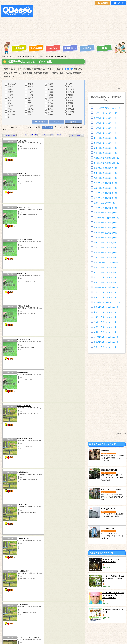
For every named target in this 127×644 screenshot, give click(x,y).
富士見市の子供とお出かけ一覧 (106, 262)
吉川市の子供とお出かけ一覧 (105, 297)
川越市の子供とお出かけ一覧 (105, 113)
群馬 (24, 578)
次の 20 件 (77, 135)
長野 (69, 578)
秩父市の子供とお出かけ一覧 (105, 133)
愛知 (9, 582)
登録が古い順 (77, 127)
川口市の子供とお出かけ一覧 (105, 123)
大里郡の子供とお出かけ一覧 (105, 332)
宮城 (24, 572)
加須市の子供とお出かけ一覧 (105, 148)
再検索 (73, 121)
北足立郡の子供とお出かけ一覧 (106, 307)
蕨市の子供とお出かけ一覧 (104, 203)
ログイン (119, 3)
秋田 (9, 578)
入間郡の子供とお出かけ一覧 (105, 312)
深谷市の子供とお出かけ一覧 (105, 183)
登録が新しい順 (61, 127)
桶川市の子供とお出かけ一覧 (105, 243)
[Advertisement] (66, 23)
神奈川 (54, 578)
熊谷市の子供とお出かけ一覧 (105, 118)
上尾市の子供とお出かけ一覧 (105, 188)
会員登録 (103, 3)
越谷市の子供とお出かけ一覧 (105, 198)
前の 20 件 (8, 135)
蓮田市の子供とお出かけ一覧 (105, 272)
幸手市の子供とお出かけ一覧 (105, 282)
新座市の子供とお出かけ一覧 (105, 238)
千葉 (54, 572)
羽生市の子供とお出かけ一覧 (105, 173)
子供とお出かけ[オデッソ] (53, 639)
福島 (24, 575)
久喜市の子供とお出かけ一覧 (105, 248)
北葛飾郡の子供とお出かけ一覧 (106, 342)
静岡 (69, 575)
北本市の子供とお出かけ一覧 (105, 253)
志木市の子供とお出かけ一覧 (105, 228)
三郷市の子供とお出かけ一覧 (105, 268)
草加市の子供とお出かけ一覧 (105, 193)
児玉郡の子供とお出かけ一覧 (105, 327)
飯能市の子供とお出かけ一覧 (105, 143)
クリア (57, 122)
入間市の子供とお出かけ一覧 (105, 213)
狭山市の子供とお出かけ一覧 (105, 168)
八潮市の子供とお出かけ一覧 (105, 258)
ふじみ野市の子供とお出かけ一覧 (107, 302)
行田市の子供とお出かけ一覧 (105, 128)
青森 (9, 572)
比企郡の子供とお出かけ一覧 (105, 317)
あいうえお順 (34, 127)
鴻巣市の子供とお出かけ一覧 (105, 178)
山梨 (69, 572)
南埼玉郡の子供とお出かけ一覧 (106, 337)
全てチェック (40, 122)
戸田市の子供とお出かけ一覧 (105, 208)
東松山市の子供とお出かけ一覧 (106, 158)
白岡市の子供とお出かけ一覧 (105, 347)
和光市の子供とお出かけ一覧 (105, 233)
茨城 (39, 575)
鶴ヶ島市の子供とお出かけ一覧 (106, 287)
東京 (54, 575)
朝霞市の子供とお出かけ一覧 (105, 223)
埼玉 (39, 578)
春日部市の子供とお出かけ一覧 (106, 163)
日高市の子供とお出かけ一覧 (105, 292)
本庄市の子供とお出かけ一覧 (105, 153)
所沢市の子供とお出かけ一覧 (105, 138)
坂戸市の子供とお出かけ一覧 (105, 277)
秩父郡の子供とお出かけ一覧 (105, 322)
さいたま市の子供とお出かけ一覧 (107, 108)
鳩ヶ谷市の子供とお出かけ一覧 (106, 218)
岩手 (9, 575)
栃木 (39, 572)
